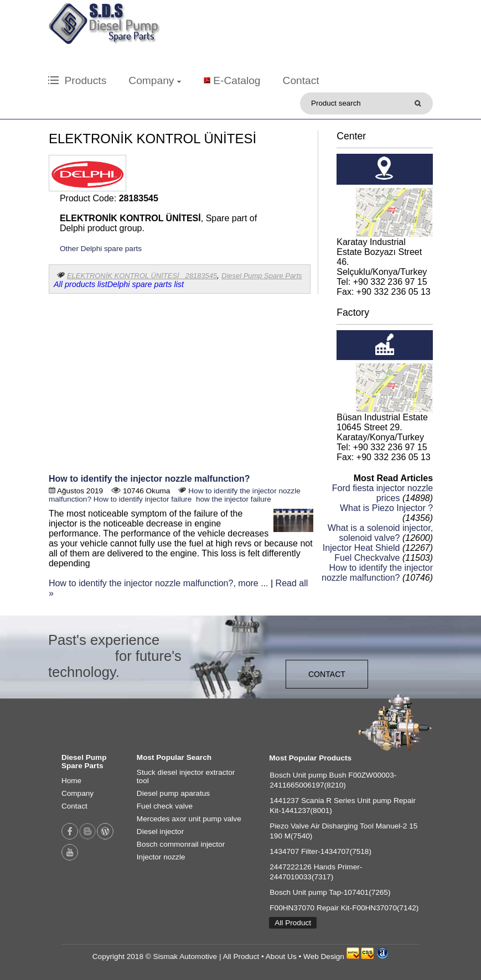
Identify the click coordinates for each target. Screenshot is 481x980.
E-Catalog (237, 80)
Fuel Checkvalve (367, 558)
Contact (301, 80)
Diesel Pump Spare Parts (262, 276)
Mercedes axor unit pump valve (189, 819)
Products (77, 80)
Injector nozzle (161, 857)
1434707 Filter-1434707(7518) (320, 851)
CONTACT (327, 674)
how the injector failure (232, 499)
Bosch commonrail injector (181, 844)
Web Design (324, 956)
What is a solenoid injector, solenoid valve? (380, 533)
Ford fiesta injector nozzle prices (382, 493)
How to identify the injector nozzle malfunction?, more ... (159, 583)
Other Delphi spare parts (101, 249)
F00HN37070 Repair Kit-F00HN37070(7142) (344, 908)
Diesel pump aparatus (173, 793)
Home (71, 781)
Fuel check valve (165, 806)
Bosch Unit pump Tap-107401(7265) (330, 892)
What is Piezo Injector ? (386, 508)
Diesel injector (160, 832)
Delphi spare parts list (146, 284)
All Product (293, 923)
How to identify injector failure (143, 499)
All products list (81, 284)
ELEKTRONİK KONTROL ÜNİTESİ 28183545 (142, 276)
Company (154, 80)
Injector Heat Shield (361, 548)
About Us (281, 956)
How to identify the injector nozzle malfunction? (149, 479)
